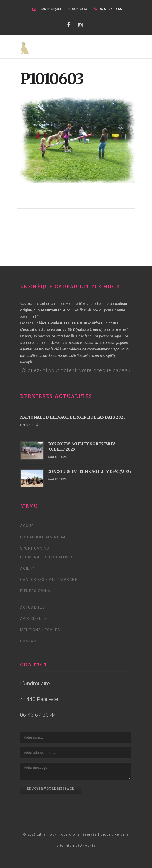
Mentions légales (40, 630)
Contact (29, 641)
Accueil (29, 526)
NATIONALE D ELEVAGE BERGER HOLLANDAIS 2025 (73, 417)
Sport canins (35, 548)
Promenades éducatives (47, 557)
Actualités (32, 607)
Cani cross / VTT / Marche (49, 580)
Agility (28, 568)
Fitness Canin (35, 591)
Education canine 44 (43, 537)
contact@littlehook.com (63, 9)
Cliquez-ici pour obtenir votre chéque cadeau (76, 370)
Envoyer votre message (50, 789)
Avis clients (33, 619)
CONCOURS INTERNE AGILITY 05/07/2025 (89, 472)
